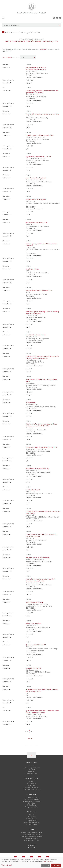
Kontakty (31, 772)
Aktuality (32, 815)
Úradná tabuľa (32, 819)
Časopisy (32, 785)
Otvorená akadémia (31, 840)
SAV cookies (48, 861)
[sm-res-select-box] (31, 25)
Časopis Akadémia (31, 838)
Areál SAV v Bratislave (32, 823)
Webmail (32, 847)
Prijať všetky (56, 865)
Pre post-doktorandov (31, 799)
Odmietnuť (45, 865)
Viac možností (7, 865)
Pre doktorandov (31, 797)
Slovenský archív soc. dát (32, 834)
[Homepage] (32, 7)
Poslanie (32, 766)
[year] (28, 57)
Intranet (32, 845)
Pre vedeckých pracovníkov (31, 801)
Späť (30, 739)
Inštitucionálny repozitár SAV (31, 833)
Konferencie (31, 784)
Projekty (31, 782)
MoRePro (31, 803)
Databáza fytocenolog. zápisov (31, 836)
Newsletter (31, 817)
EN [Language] (60, 18)
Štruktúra (32, 770)
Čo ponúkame (32, 825)
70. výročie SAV (32, 821)
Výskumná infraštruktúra (31, 789)
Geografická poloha (31, 774)
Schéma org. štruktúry (32, 768)
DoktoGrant (32, 805)
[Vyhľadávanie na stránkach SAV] (54, 18)
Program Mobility (31, 807)
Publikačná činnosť (31, 787)
